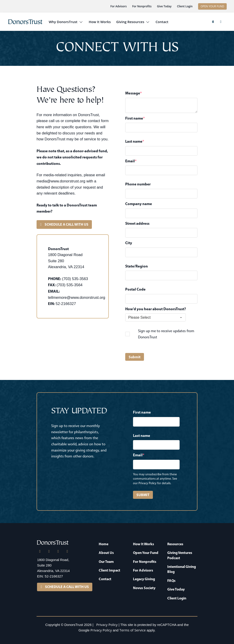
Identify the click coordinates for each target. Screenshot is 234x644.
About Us (106, 553)
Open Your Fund (146, 553)
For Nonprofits (142, 6)
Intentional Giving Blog (182, 569)
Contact (162, 22)
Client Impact (109, 570)
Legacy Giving (144, 579)
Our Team (106, 561)
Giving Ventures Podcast (180, 555)
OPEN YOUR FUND (212, 6)
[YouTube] (67, 551)
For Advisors (118, 6)
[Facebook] (58, 551)
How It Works (100, 22)
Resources (175, 544)
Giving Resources (130, 22)
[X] (49, 551)
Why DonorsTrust (63, 22)
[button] (213, 22)
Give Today (164, 6)
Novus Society (144, 588)
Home (104, 544)
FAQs (171, 580)
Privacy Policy (107, 625)
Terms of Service (133, 630)
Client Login (185, 6)
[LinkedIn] (40, 551)
